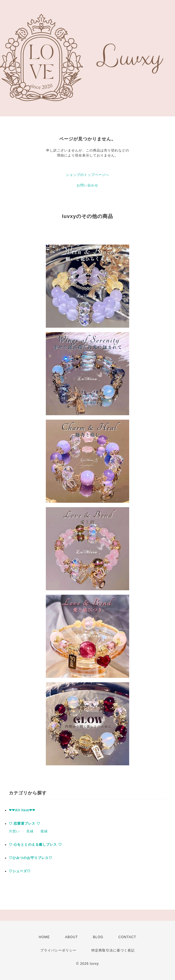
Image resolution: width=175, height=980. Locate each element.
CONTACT (127, 937)
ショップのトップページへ (87, 175)
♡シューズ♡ (20, 871)
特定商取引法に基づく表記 (113, 950)
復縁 (44, 831)
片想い (14, 831)
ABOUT (71, 937)
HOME (44, 937)
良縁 (30, 831)
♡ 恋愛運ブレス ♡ (25, 823)
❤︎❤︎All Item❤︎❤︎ (22, 810)
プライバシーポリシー (58, 950)
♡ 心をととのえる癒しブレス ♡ (35, 845)
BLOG (98, 937)
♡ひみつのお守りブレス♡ (31, 858)
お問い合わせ (87, 185)
